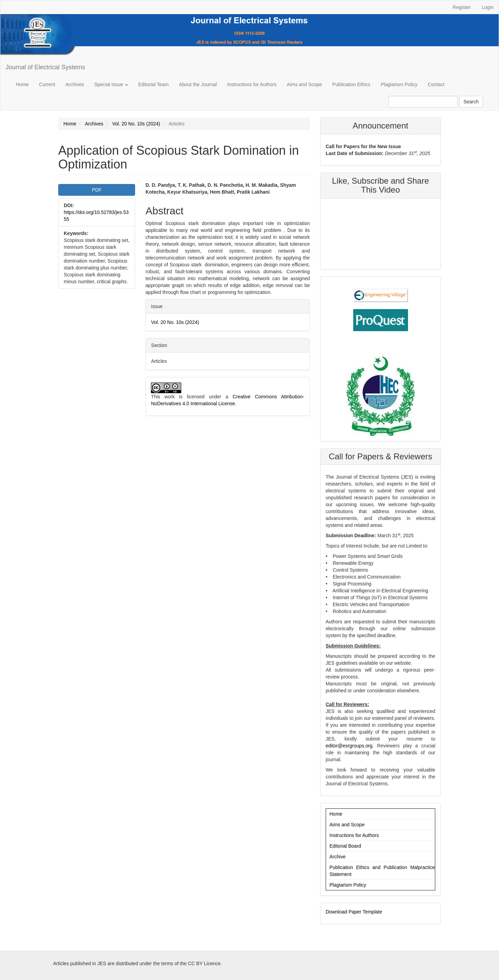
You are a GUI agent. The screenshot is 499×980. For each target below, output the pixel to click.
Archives (75, 84)
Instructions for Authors (252, 84)
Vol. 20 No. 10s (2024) (136, 124)
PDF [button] (97, 190)
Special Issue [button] (111, 84)
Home (22, 84)
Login (488, 7)
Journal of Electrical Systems (45, 67)
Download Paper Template (354, 912)
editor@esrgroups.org (349, 746)
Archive (338, 857)
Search (471, 102)
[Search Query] (423, 102)
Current (47, 84)
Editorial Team (153, 84)
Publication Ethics (351, 84)
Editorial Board (345, 846)
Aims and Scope (304, 84)
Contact (436, 84)
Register (462, 7)
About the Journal (198, 84)
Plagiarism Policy (399, 84)
